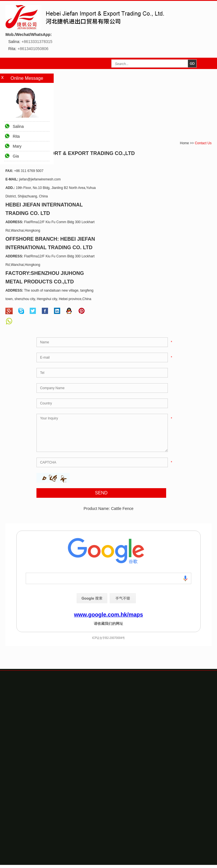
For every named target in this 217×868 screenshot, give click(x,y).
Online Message (27, 78)
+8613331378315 (37, 42)
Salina (18, 126)
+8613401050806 (33, 49)
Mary (17, 146)
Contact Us (203, 143)
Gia (16, 156)
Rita (16, 136)
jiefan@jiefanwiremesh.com (40, 179)
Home (185, 143)
